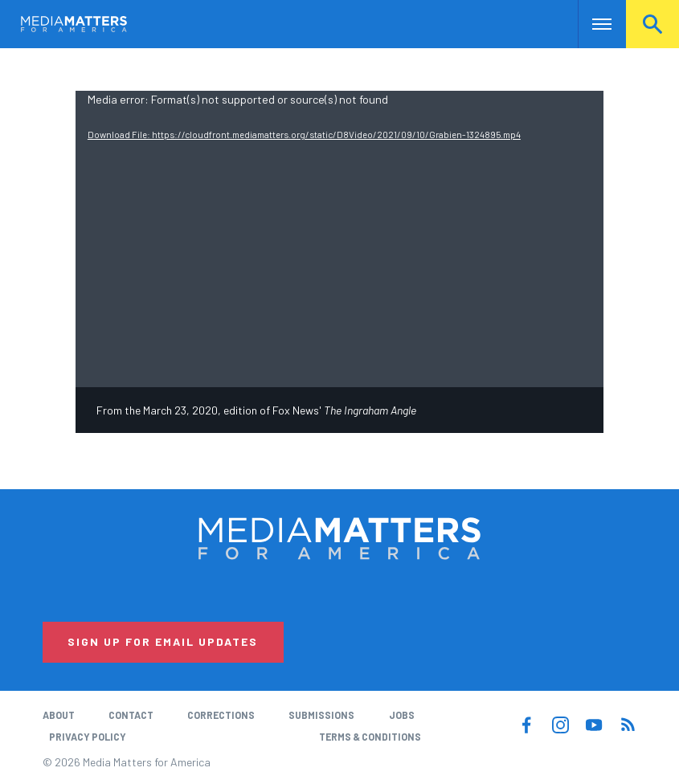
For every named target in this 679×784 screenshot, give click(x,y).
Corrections (221, 715)
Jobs (402, 715)
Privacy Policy (88, 737)
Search (652, 24)
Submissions (321, 715)
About (59, 715)
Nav (592, 24)
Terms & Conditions (370, 737)
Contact (131, 715)
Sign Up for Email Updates (163, 641)
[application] (339, 239)
